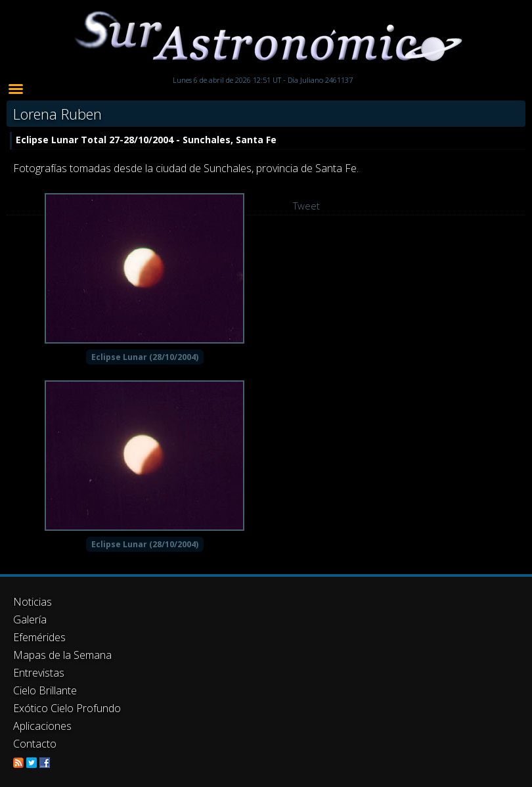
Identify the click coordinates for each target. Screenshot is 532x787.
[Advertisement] (266, 660)
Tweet (306, 206)
